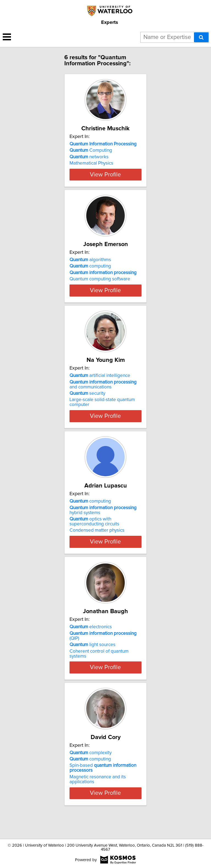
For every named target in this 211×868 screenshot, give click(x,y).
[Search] (201, 37)
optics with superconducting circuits (94, 541)
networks (89, 157)
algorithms (90, 270)
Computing (91, 150)
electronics (91, 647)
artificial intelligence (100, 395)
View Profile (105, 184)
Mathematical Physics (91, 163)
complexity (91, 772)
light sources (92, 664)
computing (90, 276)
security (87, 413)
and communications (103, 404)
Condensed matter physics (97, 550)
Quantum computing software (100, 289)
